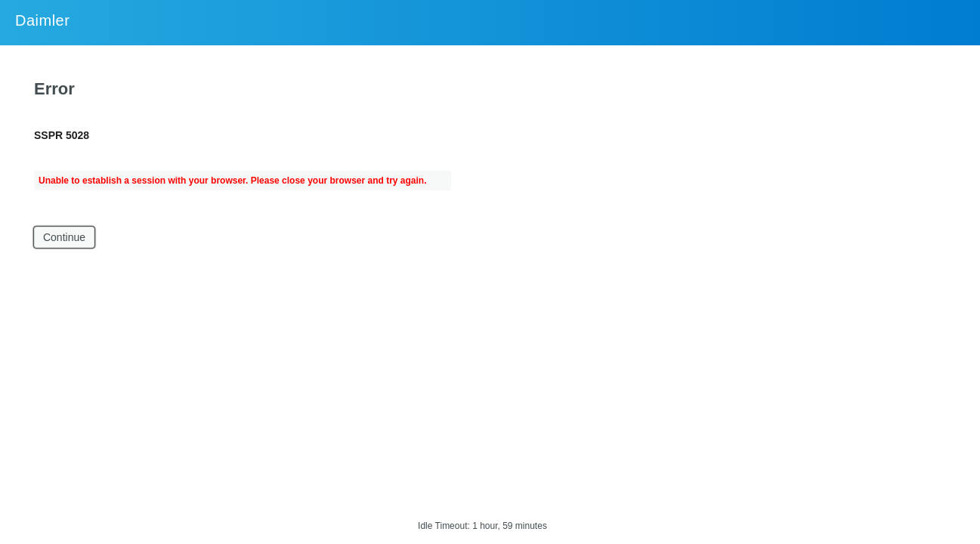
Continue (64, 237)
